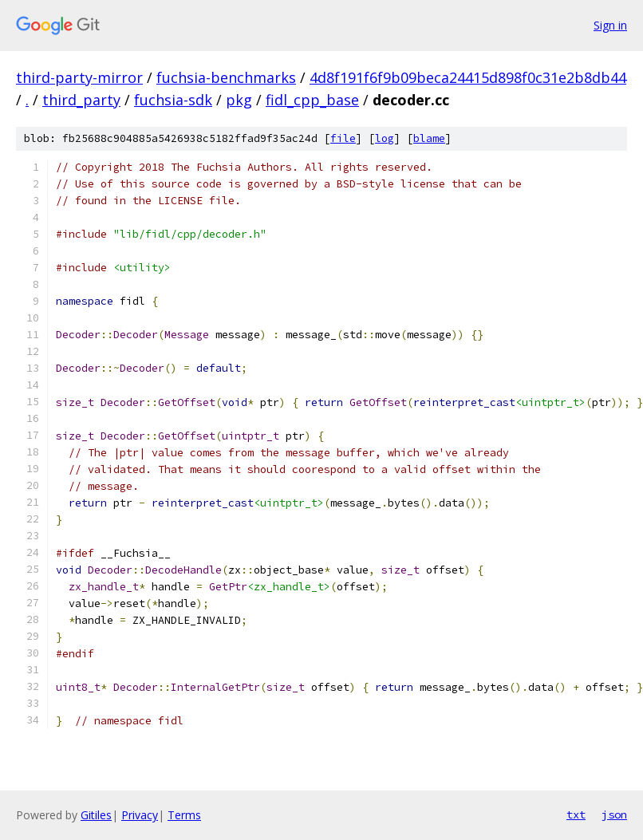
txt (576, 814)
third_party (81, 100)
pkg (239, 100)
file (343, 138)
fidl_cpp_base (312, 100)
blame (429, 138)
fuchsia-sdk (173, 100)
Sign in (610, 25)
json (614, 814)
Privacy (140, 815)
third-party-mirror (79, 77)
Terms (184, 815)
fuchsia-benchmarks (226, 77)
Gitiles (96, 815)
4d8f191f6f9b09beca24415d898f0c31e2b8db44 (468, 77)
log (385, 138)
